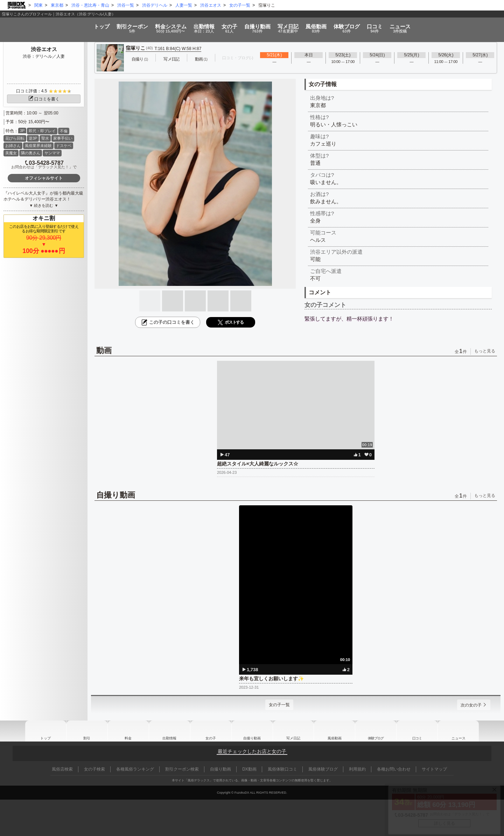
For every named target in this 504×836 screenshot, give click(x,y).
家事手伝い (63, 138)
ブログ (391, 26)
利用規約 (357, 769)
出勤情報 (169, 731)
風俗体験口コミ (282, 769)
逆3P (33, 138)
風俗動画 (346, 26)
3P (22, 131)
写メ (303, 26)
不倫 (64, 131)
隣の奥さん (31, 153)
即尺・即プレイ (42, 131)
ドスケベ (64, 146)
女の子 (216, 26)
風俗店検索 (62, 769)
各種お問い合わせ (394, 769)
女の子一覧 (277, 705)
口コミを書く (44, 99)
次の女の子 (469, 705)
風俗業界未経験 (38, 146)
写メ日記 (293, 731)
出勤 (176, 26)
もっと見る (485, 351)
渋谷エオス (44, 49)
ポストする (231, 322)
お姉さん (13, 146)
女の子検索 (94, 769)
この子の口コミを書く (168, 322)
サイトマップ (434, 769)
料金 (128, 26)
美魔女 (11, 153)
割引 (74, 26)
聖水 (45, 138)
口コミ (433, 26)
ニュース (473, 26)
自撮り (258, 26)
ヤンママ (52, 153)
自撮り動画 (252, 731)
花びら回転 (15, 138)
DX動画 (249, 769)
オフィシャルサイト (44, 178)
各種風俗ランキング (135, 769)
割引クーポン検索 (182, 769)
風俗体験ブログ (323, 769)
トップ (28, 24)
